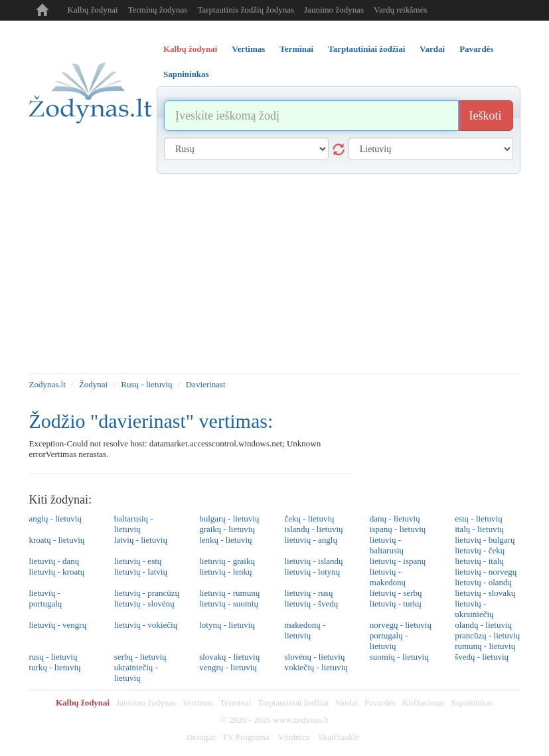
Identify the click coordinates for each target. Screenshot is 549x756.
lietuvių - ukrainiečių (474, 609)
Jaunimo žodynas (334, 10)
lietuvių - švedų (311, 604)
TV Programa (246, 737)
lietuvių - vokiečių (146, 625)
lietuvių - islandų (313, 561)
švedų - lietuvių (482, 657)
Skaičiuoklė (339, 737)
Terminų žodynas (158, 10)
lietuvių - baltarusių (387, 545)
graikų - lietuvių (227, 529)
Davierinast (206, 384)
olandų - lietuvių (483, 625)
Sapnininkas (473, 703)
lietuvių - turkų (396, 604)
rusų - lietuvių (53, 657)
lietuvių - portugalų (46, 598)
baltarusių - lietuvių (134, 524)
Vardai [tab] (432, 49)
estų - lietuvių (479, 519)
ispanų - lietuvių (398, 529)
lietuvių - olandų (483, 582)
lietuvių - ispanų (398, 561)
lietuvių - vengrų (58, 625)
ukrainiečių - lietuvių (136, 673)
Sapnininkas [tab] (186, 74)
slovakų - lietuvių (229, 657)
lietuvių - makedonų (388, 577)
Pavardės (380, 703)
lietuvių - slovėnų (144, 604)
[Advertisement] (275, 274)
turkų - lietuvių (55, 667)
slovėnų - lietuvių (314, 657)
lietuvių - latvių (141, 572)
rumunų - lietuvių (485, 646)
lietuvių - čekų (480, 550)
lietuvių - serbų (396, 593)
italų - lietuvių (479, 529)
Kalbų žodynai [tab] (190, 49)
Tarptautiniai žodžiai (293, 703)
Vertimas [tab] (248, 49)
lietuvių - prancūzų (147, 593)
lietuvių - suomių (229, 604)
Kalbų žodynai (93, 10)
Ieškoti (486, 116)
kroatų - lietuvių (57, 540)
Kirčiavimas (424, 703)
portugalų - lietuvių (389, 641)
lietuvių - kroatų (57, 572)
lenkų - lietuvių (225, 540)
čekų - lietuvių (309, 519)
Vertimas (198, 703)
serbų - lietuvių (140, 657)
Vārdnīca (294, 737)
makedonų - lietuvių (305, 630)
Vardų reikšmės (401, 10)
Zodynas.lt (47, 384)
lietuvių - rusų (308, 593)
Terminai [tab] (296, 49)
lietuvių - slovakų (485, 593)
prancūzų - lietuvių (487, 635)
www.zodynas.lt (301, 720)
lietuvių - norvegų (486, 572)
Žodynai (93, 384)
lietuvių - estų (138, 561)
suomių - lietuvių (399, 657)
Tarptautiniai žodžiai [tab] (366, 49)
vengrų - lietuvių (228, 667)
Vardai (347, 703)
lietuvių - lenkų (225, 572)
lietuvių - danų (54, 561)
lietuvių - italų (479, 561)
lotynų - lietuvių (227, 625)
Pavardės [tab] (476, 49)
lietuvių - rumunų (229, 593)
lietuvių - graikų (227, 561)
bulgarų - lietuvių (229, 519)
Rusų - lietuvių (146, 384)
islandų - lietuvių (313, 529)
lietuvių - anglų (310, 540)
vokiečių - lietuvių (316, 667)
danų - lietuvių (395, 519)
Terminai (235, 703)
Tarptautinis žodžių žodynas (246, 10)
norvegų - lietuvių (401, 625)
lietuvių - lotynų (312, 572)
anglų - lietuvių (55, 519)
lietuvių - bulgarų (485, 540)
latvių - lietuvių (141, 540)
